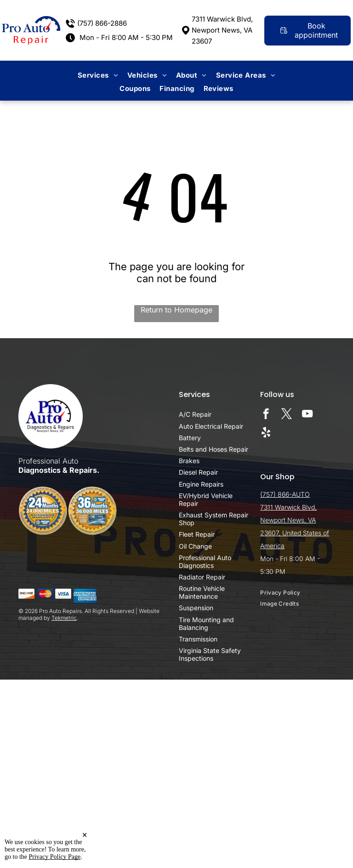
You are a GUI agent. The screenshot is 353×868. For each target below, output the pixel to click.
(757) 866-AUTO (285, 494)
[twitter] (287, 415)
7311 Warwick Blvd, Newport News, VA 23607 (222, 30)
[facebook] (266, 415)
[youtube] (307, 415)
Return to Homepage (176, 310)
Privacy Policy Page (55, 857)
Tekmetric (64, 618)
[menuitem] (98, 75)
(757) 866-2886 (102, 23)
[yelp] (266, 433)
